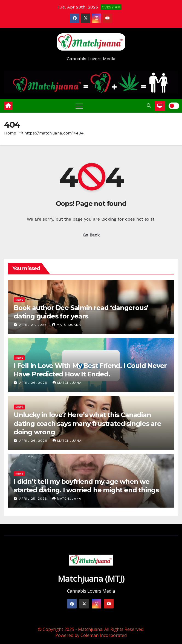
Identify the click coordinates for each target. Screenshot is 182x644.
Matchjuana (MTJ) (91, 579)
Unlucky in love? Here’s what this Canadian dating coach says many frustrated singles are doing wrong (87, 423)
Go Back (91, 235)
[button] (149, 106)
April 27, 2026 (34, 325)
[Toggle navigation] (79, 106)
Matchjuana (67, 325)
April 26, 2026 (34, 383)
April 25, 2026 (34, 499)
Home (10, 133)
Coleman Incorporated (104, 635)
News (19, 300)
